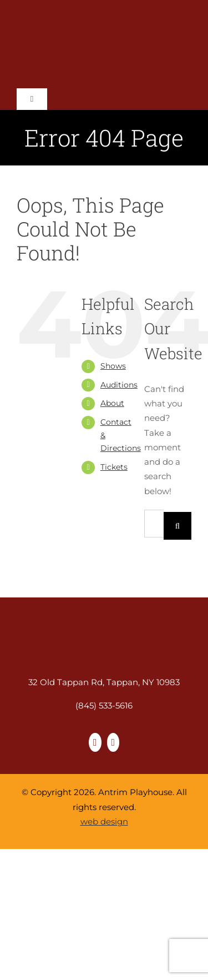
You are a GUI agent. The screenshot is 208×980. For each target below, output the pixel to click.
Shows (113, 366)
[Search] (177, 526)
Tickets (114, 467)
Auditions (119, 385)
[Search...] (154, 524)
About (112, 403)
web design (104, 821)
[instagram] (113, 742)
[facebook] (95, 742)
